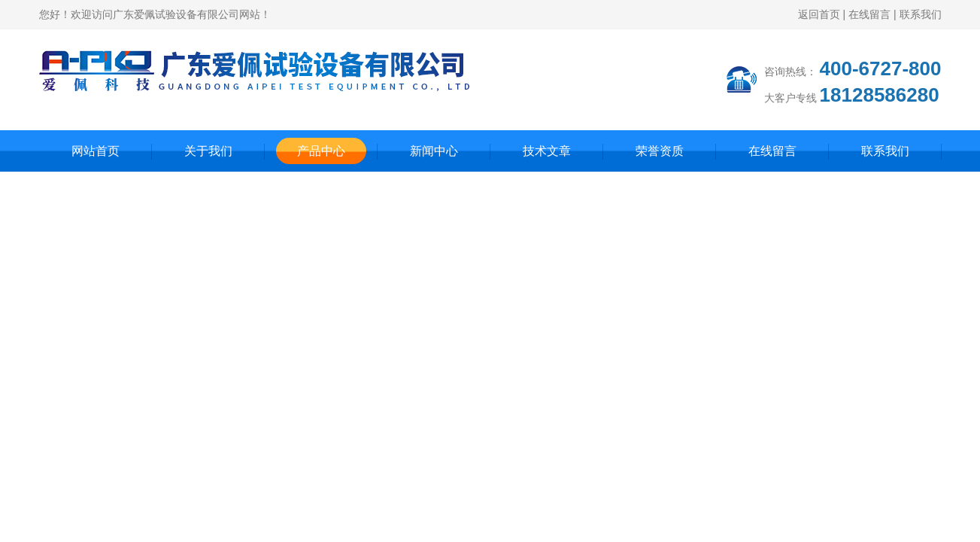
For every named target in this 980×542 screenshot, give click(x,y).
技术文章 (547, 151)
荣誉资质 (660, 151)
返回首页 (819, 14)
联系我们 (921, 14)
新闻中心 (434, 151)
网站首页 (96, 151)
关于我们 (208, 151)
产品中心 (321, 151)
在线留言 (869, 14)
